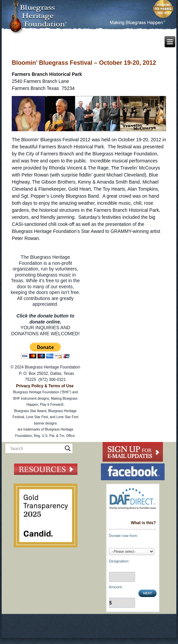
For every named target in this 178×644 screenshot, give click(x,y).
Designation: (119, 561)
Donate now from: (124, 536)
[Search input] (36, 448)
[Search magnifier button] (68, 448)
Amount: (116, 587)
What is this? (143, 523)
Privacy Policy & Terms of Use (45, 386)
